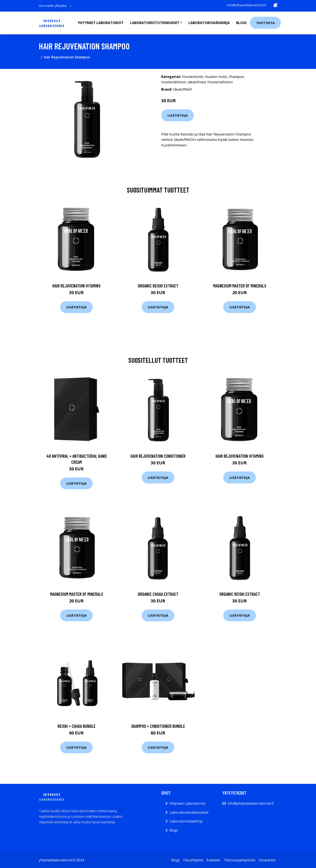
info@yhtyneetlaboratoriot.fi (247, 5)
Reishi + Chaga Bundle (77, 726)
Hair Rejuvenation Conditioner (158, 456)
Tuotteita (265, 23)
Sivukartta (267, 860)
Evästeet (213, 860)
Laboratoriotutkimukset (189, 812)
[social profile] (71, 6)
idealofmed (197, 82)
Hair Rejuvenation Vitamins (76, 286)
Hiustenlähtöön (220, 82)
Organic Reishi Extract (158, 286)
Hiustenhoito (193, 77)
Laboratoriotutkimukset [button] (155, 23)
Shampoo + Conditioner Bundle (158, 726)
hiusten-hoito (216, 77)
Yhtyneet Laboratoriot (187, 803)
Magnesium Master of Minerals (240, 286)
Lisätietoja (178, 115)
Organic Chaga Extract (158, 594)
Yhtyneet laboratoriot (101, 23)
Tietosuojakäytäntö (240, 860)
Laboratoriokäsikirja (209, 23)
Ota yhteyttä (193, 860)
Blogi (241, 23)
